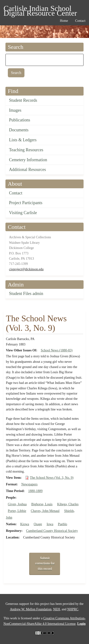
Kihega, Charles (68, 504)
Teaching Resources (26, 150)
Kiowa (25, 524)
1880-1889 (35, 491)
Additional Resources (27, 170)
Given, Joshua (17, 504)
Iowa (50, 524)
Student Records (23, 100)
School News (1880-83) (57, 350)
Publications (20, 120)
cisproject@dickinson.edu (26, 269)
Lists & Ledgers (23, 140)
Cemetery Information (28, 160)
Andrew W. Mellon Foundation (31, 609)
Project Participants (26, 203)
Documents (19, 130)
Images (15, 110)
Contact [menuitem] (80, 21)
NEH (57, 609)
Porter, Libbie (17, 511)
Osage (38, 524)
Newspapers (29, 484)
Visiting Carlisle (23, 213)
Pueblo (63, 524)
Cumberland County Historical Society (52, 531)
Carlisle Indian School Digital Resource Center (40, 9)
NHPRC (73, 609)
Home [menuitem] (64, 21)
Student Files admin (26, 294)
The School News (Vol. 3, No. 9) (52, 478)
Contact (16, 193)
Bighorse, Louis (42, 504)
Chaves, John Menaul (45, 511)
